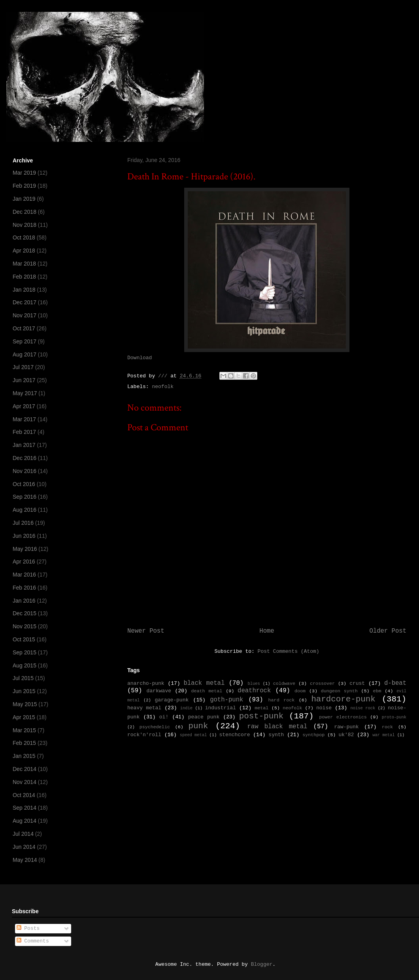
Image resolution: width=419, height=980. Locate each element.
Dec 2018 (25, 212)
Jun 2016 (24, 536)
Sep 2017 (25, 341)
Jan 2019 (24, 199)
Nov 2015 (25, 626)
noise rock (363, 708)
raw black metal (277, 727)
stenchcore (234, 735)
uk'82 (346, 735)
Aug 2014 (25, 821)
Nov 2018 (25, 225)
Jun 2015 (24, 691)
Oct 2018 (24, 237)
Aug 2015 (25, 665)
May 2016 (25, 549)
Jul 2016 (23, 523)
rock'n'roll (144, 735)
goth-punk (226, 700)
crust (357, 683)
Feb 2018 (24, 277)
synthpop (313, 735)
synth (276, 735)
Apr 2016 (24, 562)
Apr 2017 (24, 406)
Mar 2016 (24, 575)
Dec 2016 (25, 458)
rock (387, 727)
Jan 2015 (24, 756)
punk (198, 726)
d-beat (395, 683)
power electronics (343, 717)
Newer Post (146, 631)
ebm (377, 691)
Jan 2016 (24, 601)
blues (254, 684)
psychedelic (155, 727)
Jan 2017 (24, 445)
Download (140, 358)
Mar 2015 (24, 730)
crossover (322, 684)
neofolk (163, 387)
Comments (33, 941)
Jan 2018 (24, 290)
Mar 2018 (24, 264)
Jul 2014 (23, 834)
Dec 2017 (25, 302)
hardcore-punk (343, 699)
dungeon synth (339, 691)
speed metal (193, 735)
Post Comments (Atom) (289, 651)
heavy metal (144, 708)
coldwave (284, 684)
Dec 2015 (25, 613)
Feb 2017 (24, 432)
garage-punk (172, 700)
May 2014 (25, 860)
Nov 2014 (25, 782)
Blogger (262, 964)
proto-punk (394, 717)
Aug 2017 (25, 354)
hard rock (282, 700)
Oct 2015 (24, 639)
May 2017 (25, 393)
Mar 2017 (24, 419)
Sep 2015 (25, 652)
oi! (164, 717)
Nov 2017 (25, 315)
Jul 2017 (23, 367)
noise (324, 708)
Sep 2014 (25, 808)
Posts (28, 928)
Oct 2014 (24, 795)
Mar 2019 (24, 173)
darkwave (159, 691)
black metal (204, 683)
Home (267, 631)
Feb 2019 (24, 186)
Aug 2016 (25, 510)
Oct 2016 (24, 484)
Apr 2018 (24, 251)
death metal (207, 691)
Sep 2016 (25, 497)
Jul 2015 (23, 678)
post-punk (261, 716)
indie (186, 708)
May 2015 (25, 704)
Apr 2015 (24, 717)
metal (261, 708)
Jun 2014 (24, 847)
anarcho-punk (146, 683)
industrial (221, 708)
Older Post (388, 631)
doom (300, 691)
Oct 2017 (24, 328)
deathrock (254, 691)
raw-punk (346, 727)
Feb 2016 (24, 588)
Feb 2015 (24, 743)
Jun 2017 (24, 380)
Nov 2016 (25, 471)
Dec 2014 (25, 769)
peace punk (204, 717)
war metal (383, 735)
